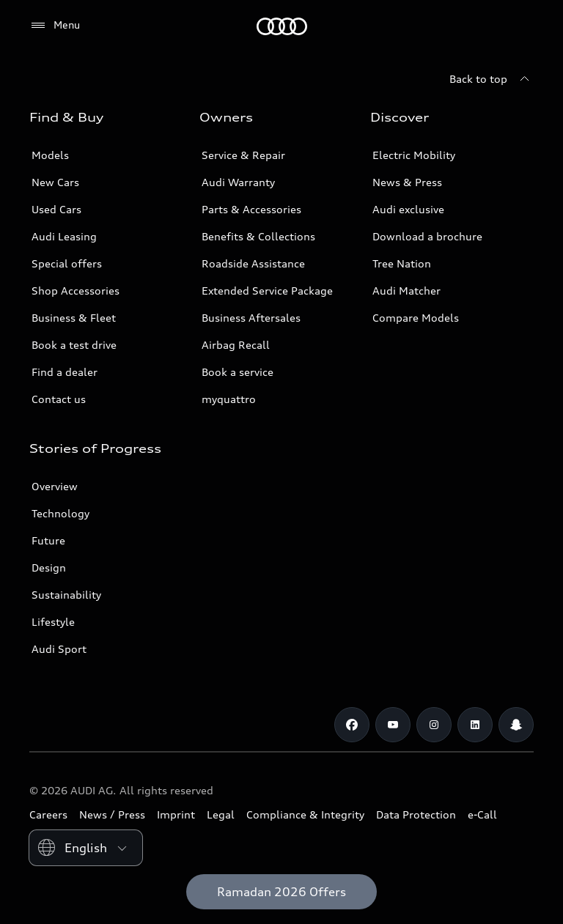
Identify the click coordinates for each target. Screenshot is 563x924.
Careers (48, 814)
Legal (221, 814)
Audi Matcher (406, 291)
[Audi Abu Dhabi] (282, 26)
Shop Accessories (76, 291)
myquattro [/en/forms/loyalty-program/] (229, 399)
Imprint (176, 814)
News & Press (407, 182)
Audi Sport (59, 649)
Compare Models (416, 318)
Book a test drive (74, 345)
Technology (60, 513)
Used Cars (56, 209)
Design (49, 568)
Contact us (59, 399)
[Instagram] (434, 725)
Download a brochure (427, 236)
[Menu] (55, 26)
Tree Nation (402, 263)
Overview (55, 486)
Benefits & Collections (258, 236)
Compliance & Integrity (305, 814)
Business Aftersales (251, 318)
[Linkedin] (475, 725)
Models (50, 155)
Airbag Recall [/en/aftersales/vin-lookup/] (236, 345)
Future (48, 540)
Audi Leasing (64, 236)
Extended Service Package (267, 291)
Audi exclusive (408, 209)
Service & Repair (243, 155)
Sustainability (66, 595)
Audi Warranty (238, 182)
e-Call (482, 814)
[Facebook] (352, 725)
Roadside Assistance (253, 263)
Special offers (67, 263)
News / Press (112, 814)
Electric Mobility (414, 155)
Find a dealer (65, 372)
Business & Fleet (74, 318)
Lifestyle (53, 622)
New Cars (55, 182)
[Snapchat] (516, 725)
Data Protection (416, 814)
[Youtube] (393, 725)
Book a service (238, 372)
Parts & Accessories (251, 209)
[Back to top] (492, 79)
